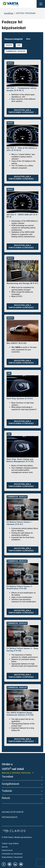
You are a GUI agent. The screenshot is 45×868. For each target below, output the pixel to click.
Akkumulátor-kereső (13, 812)
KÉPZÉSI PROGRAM (26, 13)
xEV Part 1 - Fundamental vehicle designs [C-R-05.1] (22, 89)
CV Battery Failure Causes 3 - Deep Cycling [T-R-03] (22, 650)
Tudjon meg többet (10, 844)
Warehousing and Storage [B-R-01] (22, 283)
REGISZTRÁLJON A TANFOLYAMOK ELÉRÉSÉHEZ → (23, 111)
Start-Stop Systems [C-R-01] (20, 399)
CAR (19, 45)
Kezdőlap (9, 13)
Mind (28, 39)
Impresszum (7, 850)
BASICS (9, 45)
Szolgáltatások (10, 784)
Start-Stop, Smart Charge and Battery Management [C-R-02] (20, 460)
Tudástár (7, 791)
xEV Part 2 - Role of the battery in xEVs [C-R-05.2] (22, 149)
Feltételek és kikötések (12, 854)
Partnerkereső (10, 817)
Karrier (5, 847)
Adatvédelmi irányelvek (12, 857)
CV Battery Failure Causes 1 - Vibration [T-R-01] (20, 523)
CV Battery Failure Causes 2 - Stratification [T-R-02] (20, 588)
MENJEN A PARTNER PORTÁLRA (16, 773)
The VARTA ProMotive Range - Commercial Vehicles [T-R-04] (20, 714)
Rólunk (6, 798)
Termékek (7, 777)
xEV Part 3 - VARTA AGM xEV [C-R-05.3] (22, 216)
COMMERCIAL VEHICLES (16, 51)
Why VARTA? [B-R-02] (17, 343)
